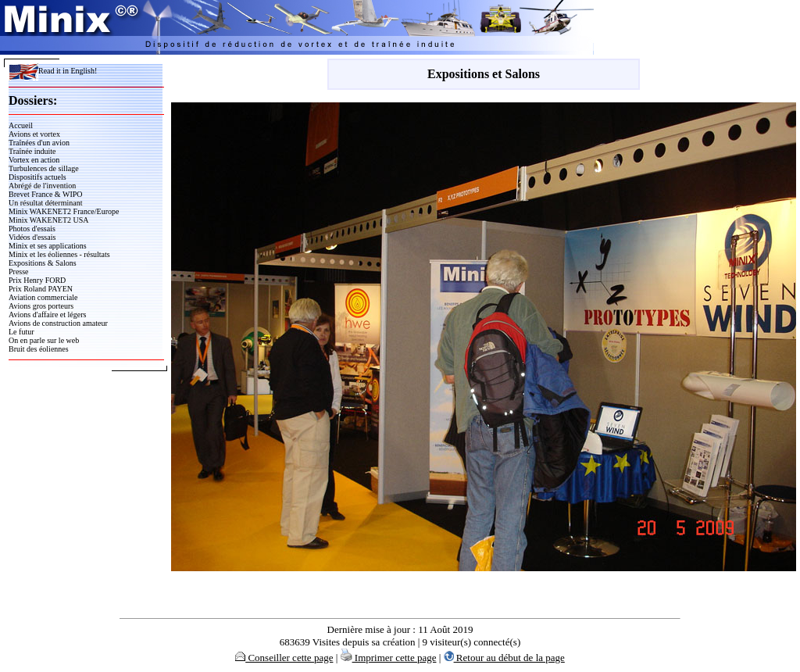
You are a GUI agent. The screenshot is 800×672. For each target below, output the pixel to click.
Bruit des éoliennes (39, 349)
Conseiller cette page (284, 658)
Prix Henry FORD (37, 280)
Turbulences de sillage (44, 168)
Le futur (21, 332)
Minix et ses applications (48, 246)
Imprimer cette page (389, 658)
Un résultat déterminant (45, 203)
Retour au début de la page (504, 658)
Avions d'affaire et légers (47, 315)
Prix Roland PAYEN (41, 289)
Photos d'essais (32, 229)
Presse (19, 272)
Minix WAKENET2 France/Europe (64, 211)
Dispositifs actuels (37, 177)
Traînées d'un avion (39, 143)
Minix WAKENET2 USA (49, 220)
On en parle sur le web (44, 340)
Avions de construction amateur (58, 323)
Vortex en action (34, 160)
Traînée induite (32, 151)
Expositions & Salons (43, 263)
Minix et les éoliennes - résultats (59, 254)
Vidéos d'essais (32, 237)
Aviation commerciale (43, 297)
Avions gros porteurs (41, 306)
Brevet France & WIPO (46, 194)
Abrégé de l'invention (42, 186)
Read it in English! (53, 71)
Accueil (21, 125)
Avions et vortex (34, 134)
